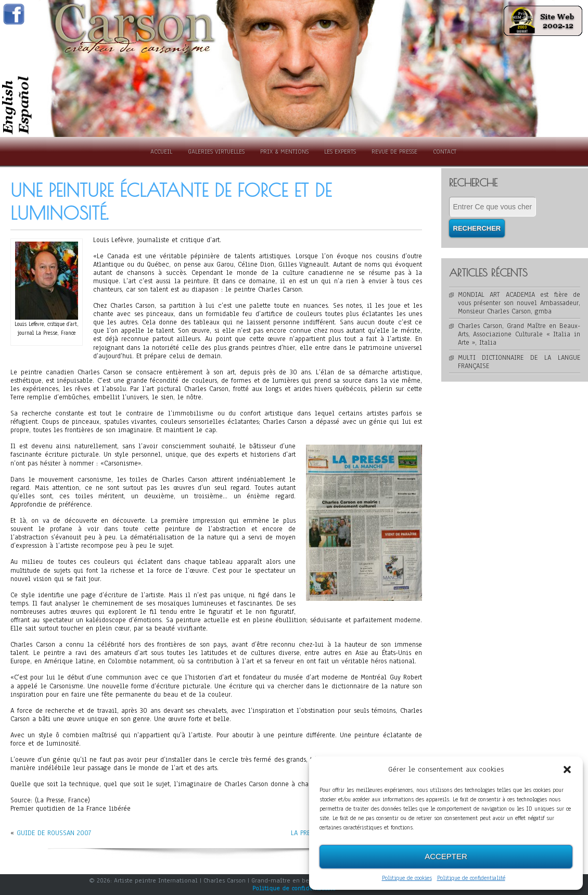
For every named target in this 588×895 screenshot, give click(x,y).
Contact (445, 152)
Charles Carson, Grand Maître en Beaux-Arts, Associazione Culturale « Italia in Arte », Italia (519, 334)
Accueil (161, 152)
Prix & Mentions (284, 152)
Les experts (340, 152)
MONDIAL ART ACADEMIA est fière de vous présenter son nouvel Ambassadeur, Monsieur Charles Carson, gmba (519, 303)
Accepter (446, 856)
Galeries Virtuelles (216, 152)
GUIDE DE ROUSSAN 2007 (54, 833)
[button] (567, 770)
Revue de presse (394, 152)
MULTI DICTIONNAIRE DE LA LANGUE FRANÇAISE (519, 362)
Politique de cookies (407, 878)
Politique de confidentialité (471, 878)
